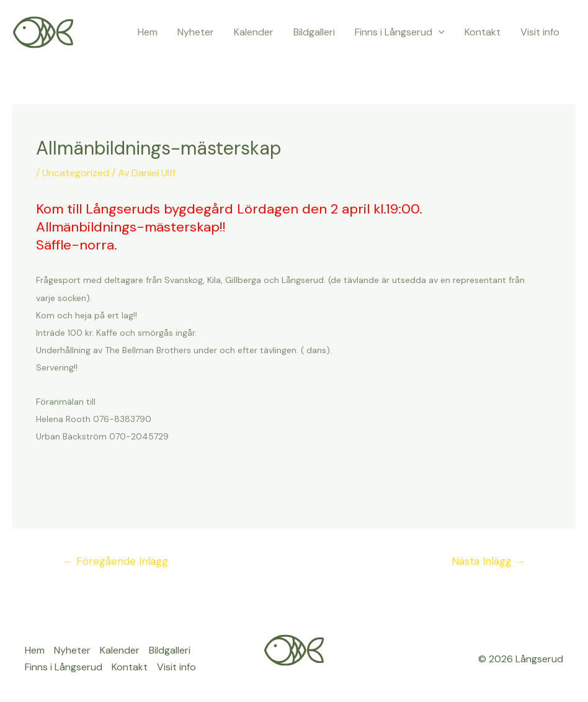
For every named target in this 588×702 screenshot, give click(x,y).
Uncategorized (76, 173)
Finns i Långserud (400, 32)
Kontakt (483, 32)
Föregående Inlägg (115, 561)
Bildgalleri (314, 32)
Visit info (540, 32)
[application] (439, 32)
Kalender (254, 32)
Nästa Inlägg (488, 561)
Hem (148, 32)
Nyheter (196, 32)
